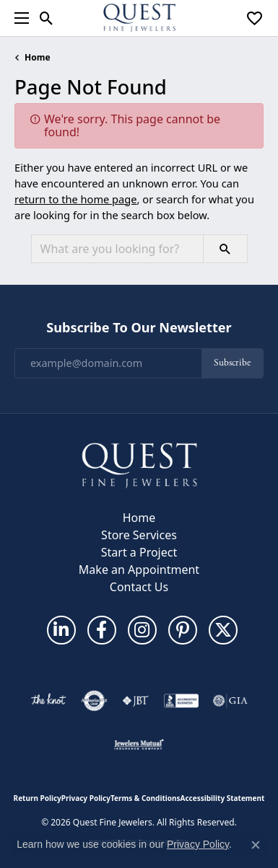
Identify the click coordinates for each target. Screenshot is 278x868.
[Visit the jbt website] (136, 701)
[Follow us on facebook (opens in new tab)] (102, 630)
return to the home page (76, 199)
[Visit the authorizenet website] (94, 701)
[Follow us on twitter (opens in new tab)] (223, 630)
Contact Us (139, 587)
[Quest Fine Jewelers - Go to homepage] (139, 464)
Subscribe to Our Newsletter (139, 328)
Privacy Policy (86, 798)
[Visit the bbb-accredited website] (181, 701)
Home (38, 57)
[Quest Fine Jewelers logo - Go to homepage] (139, 18)
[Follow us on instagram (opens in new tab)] (142, 630)
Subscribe (232, 363)
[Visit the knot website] (48, 701)
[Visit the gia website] (230, 701)
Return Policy (38, 798)
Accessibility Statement (223, 798)
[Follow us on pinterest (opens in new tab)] (183, 630)
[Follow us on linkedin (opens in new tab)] (61, 630)
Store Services (139, 535)
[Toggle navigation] (18, 18)
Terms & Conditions (145, 798)
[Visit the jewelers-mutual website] (139, 744)
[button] (47, 18)
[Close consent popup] (256, 845)
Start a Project (139, 552)
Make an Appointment (139, 570)
